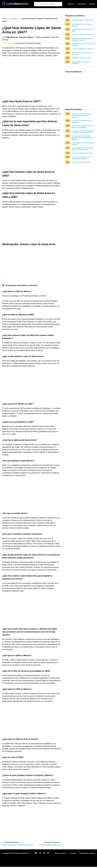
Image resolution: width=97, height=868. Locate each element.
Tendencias (82, 4)
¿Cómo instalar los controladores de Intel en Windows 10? (83, 149)
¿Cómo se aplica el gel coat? (50, 845)
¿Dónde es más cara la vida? (82, 58)
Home (5, 19)
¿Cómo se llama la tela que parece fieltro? (18, 845)
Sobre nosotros (61, 853)
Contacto (73, 853)
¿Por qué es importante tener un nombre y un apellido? (83, 127)
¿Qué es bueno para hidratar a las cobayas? (83, 44)
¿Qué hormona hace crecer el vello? (82, 30)
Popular (92, 4)
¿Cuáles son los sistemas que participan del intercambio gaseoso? (82, 116)
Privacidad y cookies (87, 853)
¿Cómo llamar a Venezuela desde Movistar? (83, 144)
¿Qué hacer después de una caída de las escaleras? (81, 158)
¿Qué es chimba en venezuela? (82, 20)
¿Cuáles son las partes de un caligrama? (82, 121)
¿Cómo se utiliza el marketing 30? (83, 34)
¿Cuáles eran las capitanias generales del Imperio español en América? (83, 138)
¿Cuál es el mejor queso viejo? (82, 153)
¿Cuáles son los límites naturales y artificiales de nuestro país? (83, 132)
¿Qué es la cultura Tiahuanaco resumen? (82, 54)
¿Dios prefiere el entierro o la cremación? (82, 63)
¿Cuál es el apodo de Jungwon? (83, 49)
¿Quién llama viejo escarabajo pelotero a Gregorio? (82, 39)
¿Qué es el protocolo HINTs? (81, 162)
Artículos (71, 4)
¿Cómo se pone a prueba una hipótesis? (82, 25)
